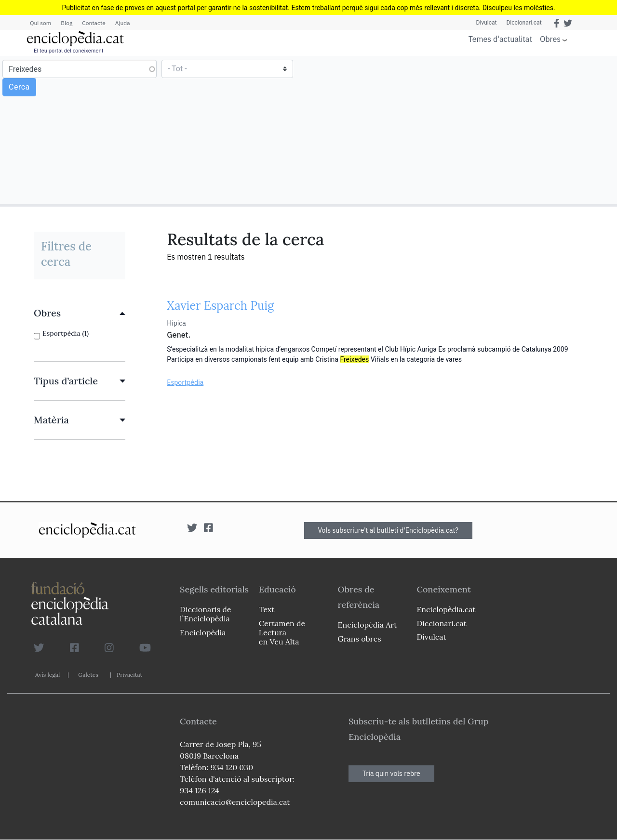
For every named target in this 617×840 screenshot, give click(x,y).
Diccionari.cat (524, 23)
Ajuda (123, 23)
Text (267, 609)
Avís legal (47, 675)
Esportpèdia (185, 382)
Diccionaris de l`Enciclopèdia (205, 614)
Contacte (94, 23)
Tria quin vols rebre (391, 774)
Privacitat (129, 675)
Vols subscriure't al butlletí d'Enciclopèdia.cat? (389, 530)
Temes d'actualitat (500, 39)
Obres (550, 39)
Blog (67, 23)
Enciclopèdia (203, 632)
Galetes (88, 675)
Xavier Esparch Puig (220, 306)
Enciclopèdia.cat (446, 609)
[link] (80, 313)
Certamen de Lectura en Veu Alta (282, 632)
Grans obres (360, 639)
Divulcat (487, 23)
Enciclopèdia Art (368, 625)
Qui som (40, 23)
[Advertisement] (462, 130)
